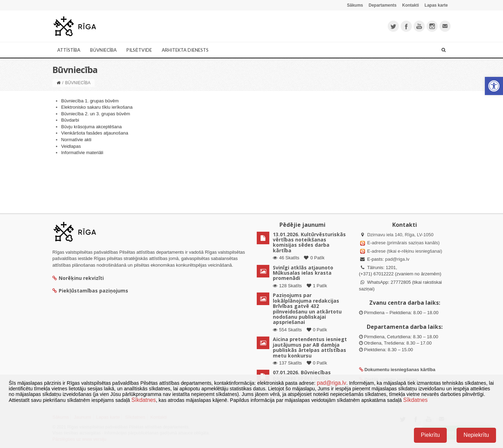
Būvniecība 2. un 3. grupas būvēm (96, 114)
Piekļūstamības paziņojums (90, 291)
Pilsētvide (139, 50)
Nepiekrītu (476, 435)
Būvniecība (103, 50)
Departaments (382, 5)
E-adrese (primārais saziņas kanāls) (403, 243)
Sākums (355, 5)
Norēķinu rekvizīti (78, 278)
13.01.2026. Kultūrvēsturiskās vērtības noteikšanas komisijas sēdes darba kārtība (309, 242)
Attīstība (69, 50)
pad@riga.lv (397, 259)
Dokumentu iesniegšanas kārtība (400, 370)
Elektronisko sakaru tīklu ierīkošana (97, 107)
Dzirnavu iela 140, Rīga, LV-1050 (400, 235)
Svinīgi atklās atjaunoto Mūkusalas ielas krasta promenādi (303, 273)
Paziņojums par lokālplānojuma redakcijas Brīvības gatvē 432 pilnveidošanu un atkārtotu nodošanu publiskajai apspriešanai (307, 309)
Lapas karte (436, 5)
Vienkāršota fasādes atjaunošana (95, 133)
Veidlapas (71, 146)
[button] (494, 86)
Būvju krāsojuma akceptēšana (91, 127)
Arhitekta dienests (185, 50)
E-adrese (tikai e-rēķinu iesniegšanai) (404, 251)
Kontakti (410, 5)
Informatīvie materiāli (82, 153)
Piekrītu (430, 435)
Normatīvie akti (76, 140)
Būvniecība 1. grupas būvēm (90, 101)
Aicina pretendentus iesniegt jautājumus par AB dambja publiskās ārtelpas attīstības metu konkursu (310, 347)
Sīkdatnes (144, 400)
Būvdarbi (70, 120)
